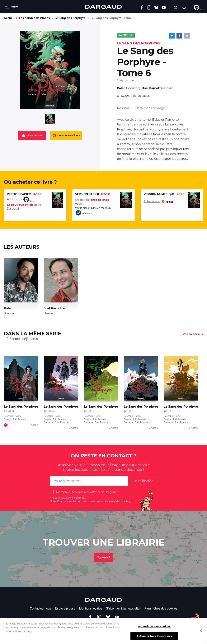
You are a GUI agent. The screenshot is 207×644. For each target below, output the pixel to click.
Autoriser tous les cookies (154, 640)
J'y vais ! (103, 557)
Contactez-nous (40, 608)
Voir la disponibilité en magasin (93, 211)
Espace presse (65, 608)
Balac (121, 88)
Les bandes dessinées (34, 18)
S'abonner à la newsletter (123, 608)
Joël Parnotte (152, 88)
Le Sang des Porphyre (70, 18)
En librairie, (92, 202)
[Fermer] (201, 634)
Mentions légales (91, 608)
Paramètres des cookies (161, 608)
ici (130, 501)
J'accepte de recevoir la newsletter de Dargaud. (86, 492)
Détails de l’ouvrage (150, 108)
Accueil (9, 18)
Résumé (123, 108)
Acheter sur (158, 202)
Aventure (126, 35)
